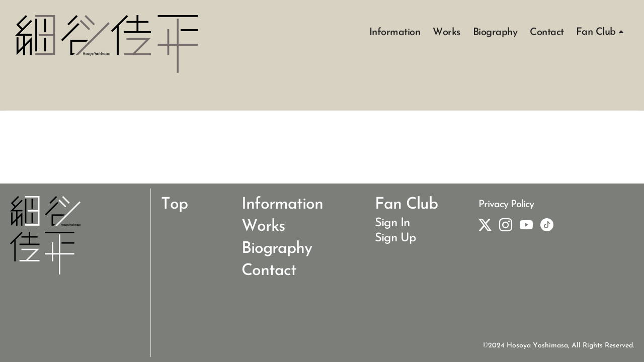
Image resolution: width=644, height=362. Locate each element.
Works (447, 32)
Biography (495, 32)
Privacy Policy (506, 205)
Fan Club (596, 32)
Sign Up (395, 238)
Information (395, 32)
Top (174, 205)
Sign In (392, 223)
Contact (547, 32)
